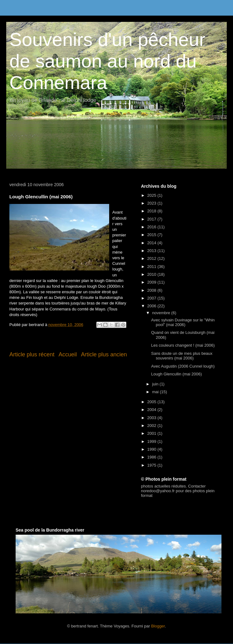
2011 (152, 267)
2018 (152, 211)
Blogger (158, 626)
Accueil (68, 354)
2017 (152, 219)
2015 (152, 235)
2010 (152, 274)
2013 (152, 251)
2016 (152, 227)
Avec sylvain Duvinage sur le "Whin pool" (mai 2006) (183, 322)
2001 (152, 433)
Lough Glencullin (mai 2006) (176, 374)
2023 (152, 203)
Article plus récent (32, 354)
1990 (152, 449)
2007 (152, 298)
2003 (152, 418)
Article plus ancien (104, 354)
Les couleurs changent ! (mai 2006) (183, 345)
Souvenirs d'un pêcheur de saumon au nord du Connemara (107, 61)
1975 (152, 465)
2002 (152, 426)
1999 (152, 441)
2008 (152, 290)
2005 (152, 402)
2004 (152, 410)
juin (156, 384)
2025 (152, 195)
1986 (152, 457)
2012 (152, 258)
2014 (152, 243)
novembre (162, 313)
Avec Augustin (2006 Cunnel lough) (183, 366)
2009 (152, 282)
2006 (152, 306)
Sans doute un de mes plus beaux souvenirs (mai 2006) (182, 356)
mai (156, 392)
